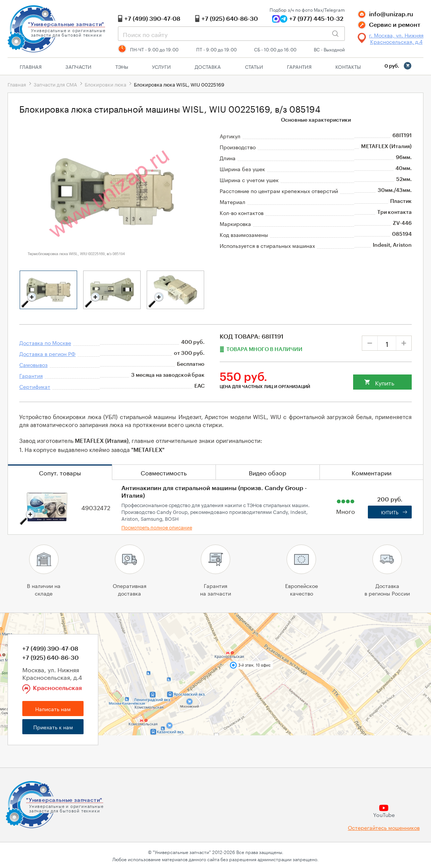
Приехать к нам (53, 727)
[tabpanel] (48, 290)
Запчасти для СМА (55, 84)
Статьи (254, 66)
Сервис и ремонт (395, 25)
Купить (385, 382)
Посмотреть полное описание (157, 527)
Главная (31, 66)
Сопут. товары (60, 472)
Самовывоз (33, 364)
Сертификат (35, 386)
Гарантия (299, 66)
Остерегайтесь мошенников (384, 827)
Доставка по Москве (45, 342)
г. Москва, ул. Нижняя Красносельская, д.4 (396, 38)
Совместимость (164, 472)
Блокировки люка (105, 84)
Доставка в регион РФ (47, 353)
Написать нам (53, 709)
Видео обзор (267, 472)
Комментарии (371, 472)
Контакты (348, 66)
